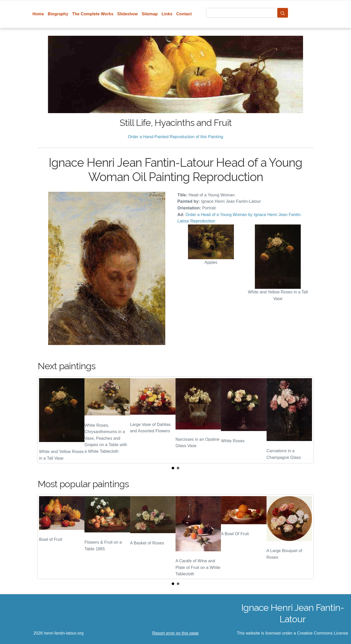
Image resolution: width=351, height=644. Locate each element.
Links (167, 14)
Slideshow (128, 14)
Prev (46, 420)
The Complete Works (93, 14)
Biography (58, 14)
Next (305, 420)
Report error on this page (175, 633)
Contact (184, 14)
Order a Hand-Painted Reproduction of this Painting (175, 137)
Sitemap (150, 14)
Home (38, 14)
